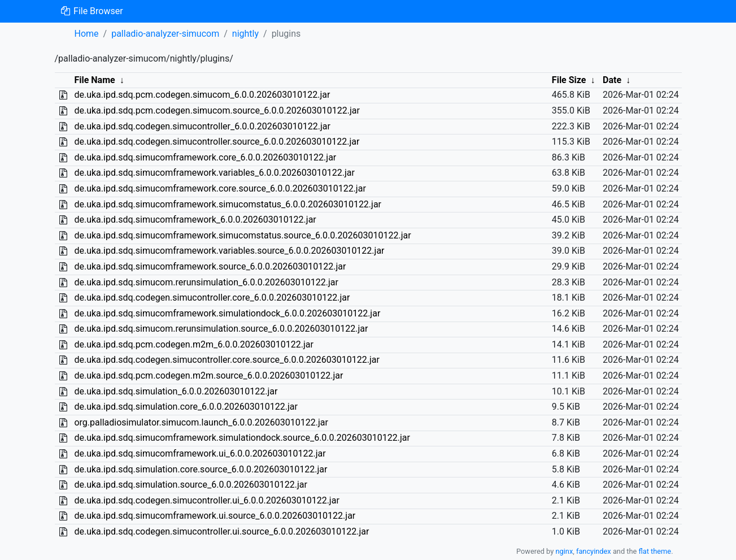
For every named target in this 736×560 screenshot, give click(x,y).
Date (612, 80)
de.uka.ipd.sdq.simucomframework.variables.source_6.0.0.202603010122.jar (229, 251)
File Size (569, 80)
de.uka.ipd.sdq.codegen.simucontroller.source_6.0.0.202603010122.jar (217, 142)
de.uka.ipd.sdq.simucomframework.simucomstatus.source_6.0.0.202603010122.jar (242, 235)
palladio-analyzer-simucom (165, 34)
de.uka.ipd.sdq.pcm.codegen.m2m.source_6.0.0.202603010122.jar (208, 375)
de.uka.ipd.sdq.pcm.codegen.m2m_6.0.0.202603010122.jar (193, 344)
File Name (94, 80)
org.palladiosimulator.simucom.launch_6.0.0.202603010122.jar (201, 422)
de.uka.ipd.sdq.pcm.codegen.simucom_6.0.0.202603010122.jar (202, 95)
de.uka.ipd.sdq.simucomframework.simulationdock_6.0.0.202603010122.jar (227, 313)
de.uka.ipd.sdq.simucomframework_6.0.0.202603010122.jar (195, 220)
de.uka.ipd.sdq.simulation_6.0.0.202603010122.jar (176, 391)
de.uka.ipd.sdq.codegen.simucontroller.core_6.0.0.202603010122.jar (212, 298)
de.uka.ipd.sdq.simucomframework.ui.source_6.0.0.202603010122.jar (215, 516)
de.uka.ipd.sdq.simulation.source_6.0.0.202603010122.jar (190, 485)
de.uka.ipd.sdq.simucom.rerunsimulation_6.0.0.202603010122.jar (206, 282)
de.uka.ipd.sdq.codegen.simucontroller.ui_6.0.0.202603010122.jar (206, 500)
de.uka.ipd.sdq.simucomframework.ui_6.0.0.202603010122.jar (200, 453)
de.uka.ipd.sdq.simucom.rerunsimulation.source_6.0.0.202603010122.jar (221, 329)
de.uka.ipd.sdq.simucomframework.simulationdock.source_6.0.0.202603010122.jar (242, 438)
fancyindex (594, 551)
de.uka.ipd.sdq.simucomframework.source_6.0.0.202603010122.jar (210, 266)
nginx (564, 551)
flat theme (655, 551)
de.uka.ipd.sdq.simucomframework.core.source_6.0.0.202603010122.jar (220, 188)
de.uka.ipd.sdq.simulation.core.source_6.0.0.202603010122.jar (201, 469)
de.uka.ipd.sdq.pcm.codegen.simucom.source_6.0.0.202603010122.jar (217, 110)
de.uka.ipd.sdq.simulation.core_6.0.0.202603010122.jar (186, 407)
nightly (245, 34)
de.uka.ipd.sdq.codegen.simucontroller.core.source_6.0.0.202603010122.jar (227, 360)
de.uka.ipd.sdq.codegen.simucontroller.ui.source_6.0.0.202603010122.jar (221, 531)
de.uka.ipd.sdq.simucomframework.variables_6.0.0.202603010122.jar (214, 173)
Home (87, 34)
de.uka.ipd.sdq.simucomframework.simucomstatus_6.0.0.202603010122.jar (228, 204)
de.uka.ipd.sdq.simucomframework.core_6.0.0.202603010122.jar (205, 157)
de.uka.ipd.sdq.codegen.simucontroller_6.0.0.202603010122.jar (202, 126)
